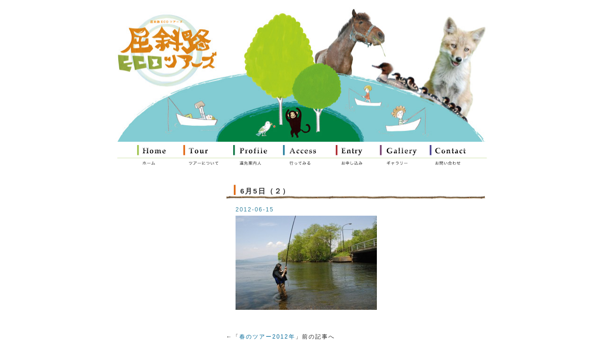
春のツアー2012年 (267, 337)
